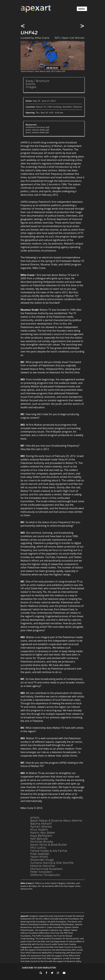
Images (31, 87)
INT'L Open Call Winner (70, 38)
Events (31, 84)
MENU (82, 9)
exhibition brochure (36, 127)
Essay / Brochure (38, 81)
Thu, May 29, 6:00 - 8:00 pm (44, 113)
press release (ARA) (35, 132)
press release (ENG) (36, 130)
